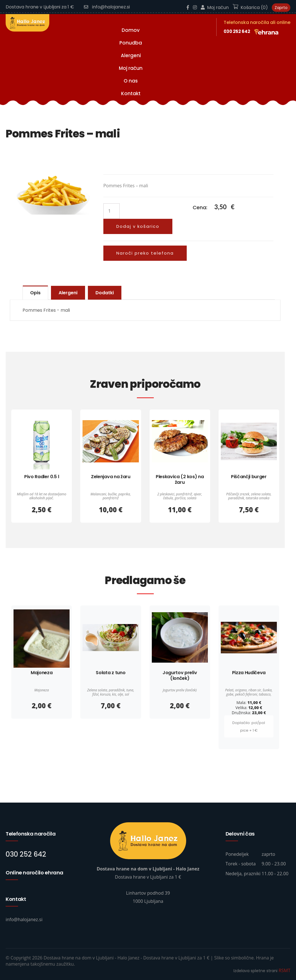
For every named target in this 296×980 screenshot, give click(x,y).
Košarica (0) (250, 7)
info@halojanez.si (107, 7)
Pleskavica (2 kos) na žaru (180, 479)
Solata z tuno (111, 673)
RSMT (284, 970)
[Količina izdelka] (112, 211)
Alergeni (131, 55)
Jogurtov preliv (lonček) (180, 675)
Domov (131, 30)
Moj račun (215, 7)
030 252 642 (237, 31)
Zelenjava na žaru (111, 477)
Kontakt (131, 93)
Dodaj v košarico (138, 226)
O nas (131, 81)
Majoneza (42, 673)
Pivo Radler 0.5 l (42, 477)
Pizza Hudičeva (249, 673)
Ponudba (131, 43)
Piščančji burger (249, 477)
